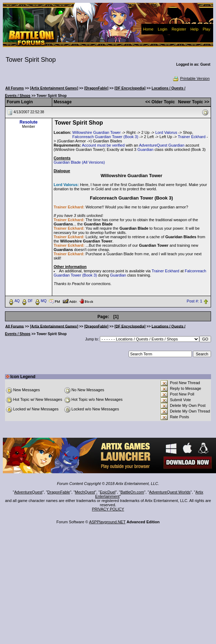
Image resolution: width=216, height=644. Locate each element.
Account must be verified (103, 145)
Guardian (145, 149)
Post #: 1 (195, 301)
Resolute (29, 122)
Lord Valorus (166, 132)
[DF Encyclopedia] (130, 88)
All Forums (15, 88)
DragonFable (59, 492)
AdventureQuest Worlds (170, 492)
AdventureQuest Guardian (162, 145)
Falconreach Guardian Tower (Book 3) (105, 137)
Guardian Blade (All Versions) (79, 162)
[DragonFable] (96, 88)
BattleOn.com (132, 492)
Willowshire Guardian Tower (96, 132)
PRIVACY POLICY (108, 509)
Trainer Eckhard (192, 137)
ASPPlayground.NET (107, 522)
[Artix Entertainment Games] (54, 88)
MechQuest (85, 492)
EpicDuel (108, 492)
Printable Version (191, 78)
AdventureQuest (28, 492)
